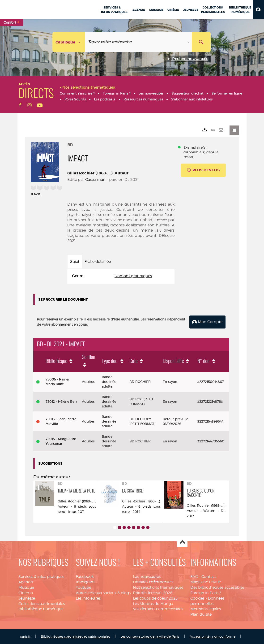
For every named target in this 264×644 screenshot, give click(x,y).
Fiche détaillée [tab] (98, 261)
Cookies (197, 598)
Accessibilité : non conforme (213, 636)
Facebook (85, 577)
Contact (209, 577)
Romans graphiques (133, 276)
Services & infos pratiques (41, 577)
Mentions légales (206, 609)
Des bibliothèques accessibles (217, 587)
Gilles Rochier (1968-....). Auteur (98, 173)
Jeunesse (27, 598)
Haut (182, 542)
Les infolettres (88, 598)
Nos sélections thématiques (158, 587)
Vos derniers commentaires (158, 609)
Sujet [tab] (75, 261)
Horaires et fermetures (153, 582)
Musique (26, 587)
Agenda (26, 582)
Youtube (83, 587)
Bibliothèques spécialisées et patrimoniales (75, 636)
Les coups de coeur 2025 (155, 598)
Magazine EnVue (206, 582)
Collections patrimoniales (42, 604)
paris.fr (25, 636)
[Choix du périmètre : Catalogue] (69, 42)
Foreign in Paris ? (206, 593)
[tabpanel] (121, 276)
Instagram (85, 582)
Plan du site (201, 614)
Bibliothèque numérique (41, 609)
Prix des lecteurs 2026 (153, 593)
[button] (258, 9)
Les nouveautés (147, 577)
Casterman (95, 179)
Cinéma (26, 593)
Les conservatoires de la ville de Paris (150, 636)
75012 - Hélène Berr (61, 402)
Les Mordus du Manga (153, 604)
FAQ (194, 577)
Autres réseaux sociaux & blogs (103, 593)
